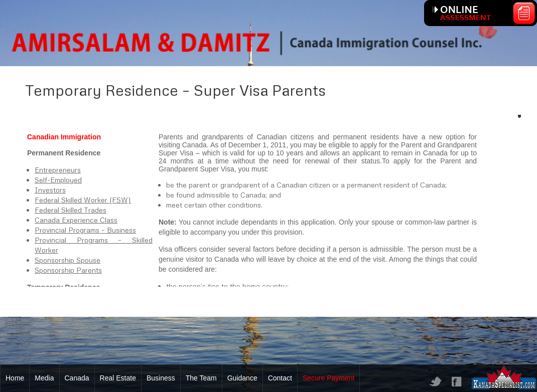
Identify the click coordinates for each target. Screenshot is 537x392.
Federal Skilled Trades (71, 210)
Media (44, 378)
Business (161, 378)
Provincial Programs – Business (85, 230)
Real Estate (118, 378)
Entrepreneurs (58, 170)
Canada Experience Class (76, 220)
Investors (50, 190)
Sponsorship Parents (68, 270)
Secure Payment (329, 378)
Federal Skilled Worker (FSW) (83, 200)
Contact (280, 378)
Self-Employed (58, 180)
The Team (201, 378)
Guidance (242, 378)
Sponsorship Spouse (68, 260)
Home (15, 378)
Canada (77, 378)
